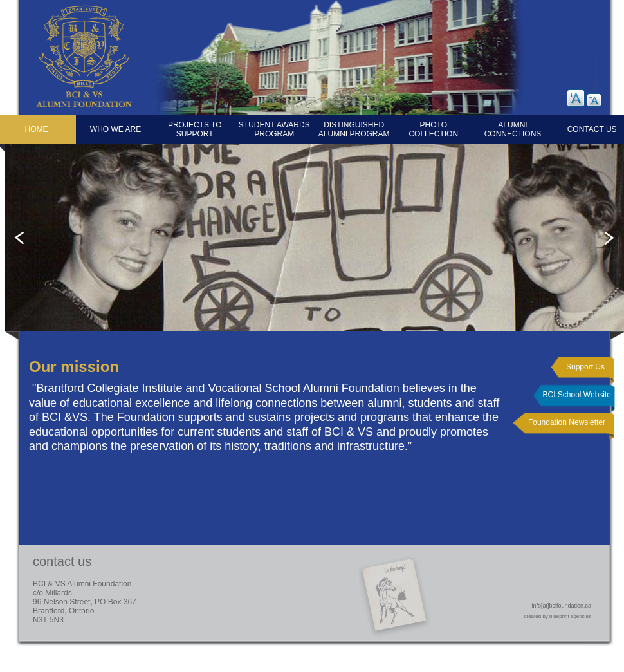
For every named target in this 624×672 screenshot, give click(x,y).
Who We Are (115, 129)
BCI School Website (577, 395)
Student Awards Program (274, 129)
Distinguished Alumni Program (354, 129)
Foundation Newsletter (567, 422)
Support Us (585, 367)
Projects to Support (195, 129)
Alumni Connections (513, 129)
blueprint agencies (570, 616)
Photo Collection (433, 129)
